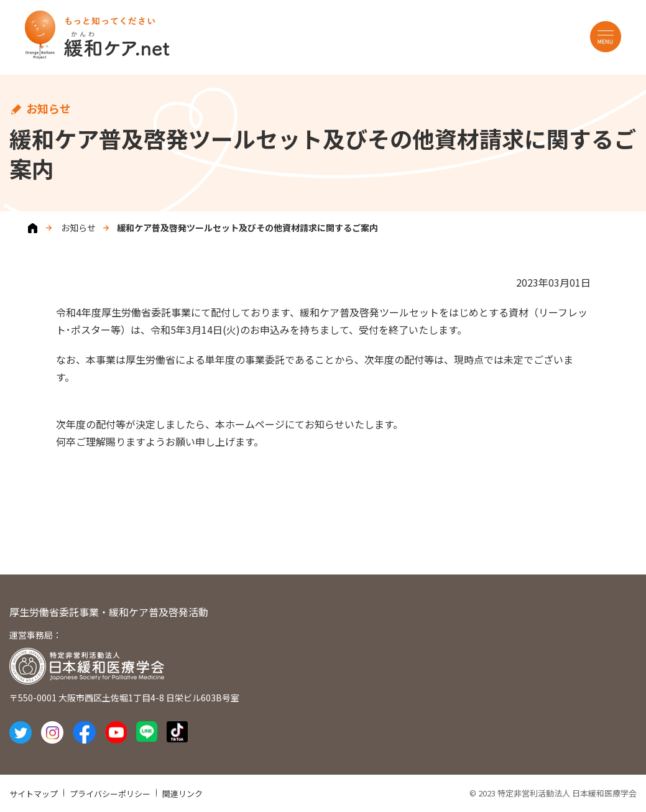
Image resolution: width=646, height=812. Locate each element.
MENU (606, 37)
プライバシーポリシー (110, 794)
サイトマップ (34, 794)
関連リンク (182, 794)
